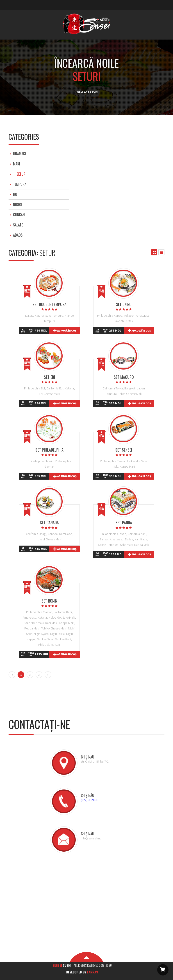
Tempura (20, 184)
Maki (17, 164)
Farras (92, 972)
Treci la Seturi (86, 92)
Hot (16, 194)
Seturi (21, 174)
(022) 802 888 (90, 800)
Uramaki (19, 154)
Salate (18, 225)
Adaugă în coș (67, 331)
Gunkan (19, 215)
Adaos (18, 235)
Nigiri (17, 205)
